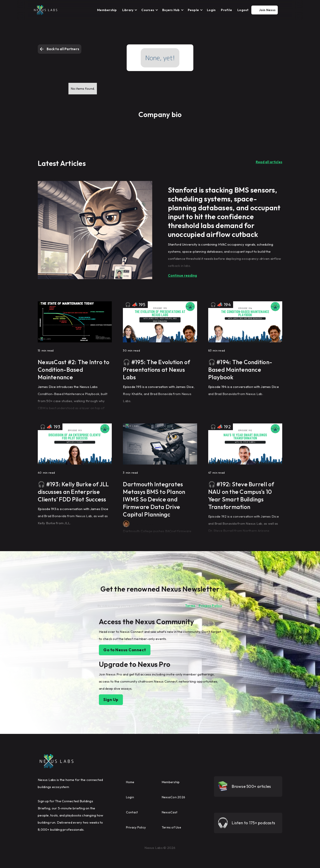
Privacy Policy (210, 606)
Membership (107, 10)
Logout (243, 10)
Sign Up (111, 700)
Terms (190, 606)
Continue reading (183, 275)
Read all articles (269, 162)
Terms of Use (171, 827)
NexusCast (170, 812)
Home (130, 782)
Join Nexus (267, 10)
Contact (132, 812)
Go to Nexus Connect (125, 650)
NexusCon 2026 (173, 797)
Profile (226, 10)
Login (211, 10)
